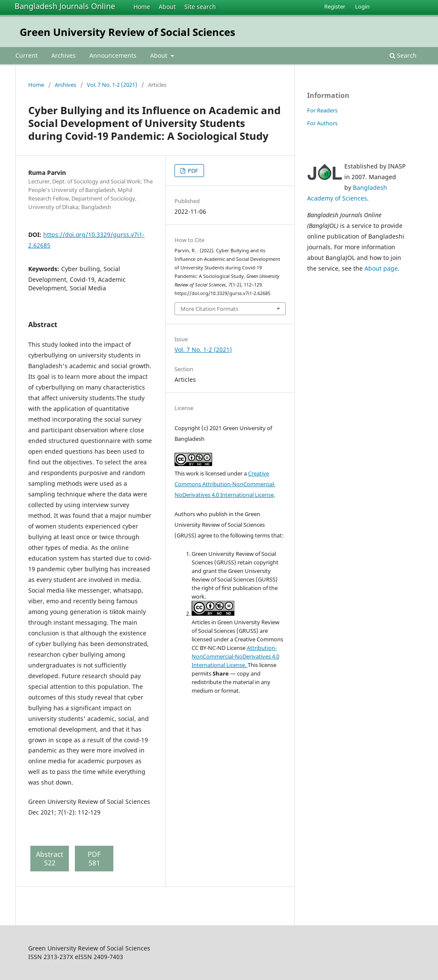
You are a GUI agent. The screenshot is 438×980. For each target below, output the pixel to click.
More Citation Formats (209, 309)
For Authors (322, 123)
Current (27, 55)
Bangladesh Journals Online (65, 6)
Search (403, 55)
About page (381, 268)
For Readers (322, 110)
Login (362, 6)
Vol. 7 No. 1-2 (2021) (112, 85)
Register (335, 6)
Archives (64, 55)
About (167, 7)
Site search (200, 7)
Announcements (113, 55)
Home (142, 7)
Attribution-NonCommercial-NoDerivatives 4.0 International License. (235, 656)
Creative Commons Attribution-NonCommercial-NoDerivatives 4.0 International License (225, 484)
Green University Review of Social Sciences (127, 32)
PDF (192, 171)
